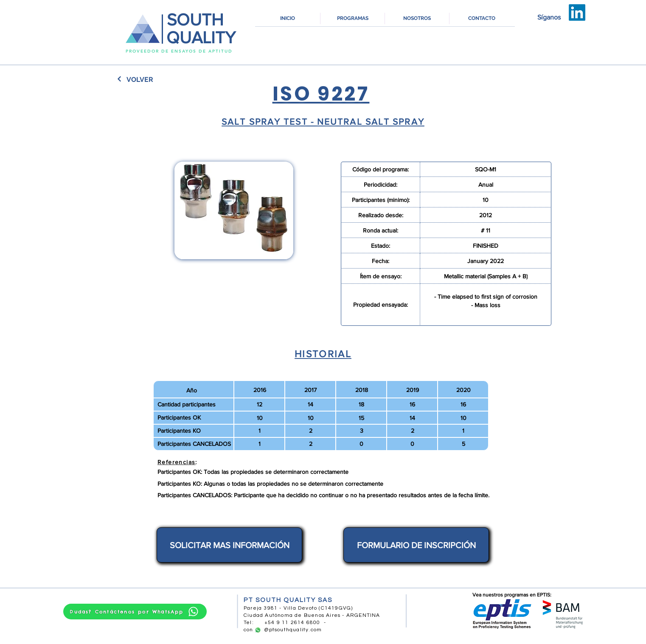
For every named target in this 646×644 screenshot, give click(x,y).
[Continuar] (119, 79)
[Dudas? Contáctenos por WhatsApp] (135, 612)
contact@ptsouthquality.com (283, 630)
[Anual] (486, 185)
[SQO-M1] (486, 169)
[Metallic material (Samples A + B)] (486, 276)
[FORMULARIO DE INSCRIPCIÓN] (416, 545)
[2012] (486, 215)
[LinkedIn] (577, 13)
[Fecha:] (381, 261)
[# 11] (486, 230)
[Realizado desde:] (381, 215)
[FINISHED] (486, 246)
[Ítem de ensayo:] (381, 276)
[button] (352, 18)
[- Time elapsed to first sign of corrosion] (486, 297)
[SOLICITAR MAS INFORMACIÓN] (229, 545)
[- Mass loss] (486, 305)
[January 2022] (486, 261)
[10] (486, 200)
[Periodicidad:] (381, 185)
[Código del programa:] (381, 169)
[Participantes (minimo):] (381, 200)
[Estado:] (381, 246)
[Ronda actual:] (381, 230)
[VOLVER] (140, 79)
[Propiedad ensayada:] (381, 305)
